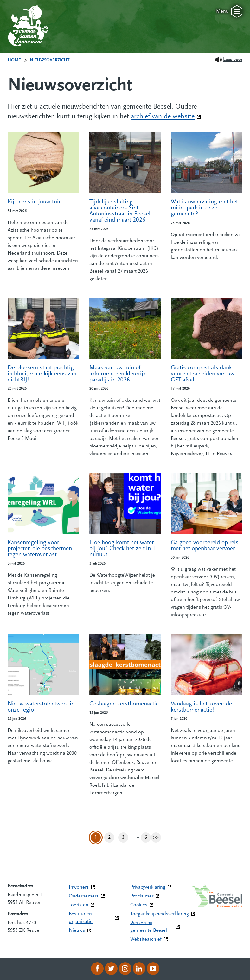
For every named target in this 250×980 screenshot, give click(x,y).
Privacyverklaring (148, 887)
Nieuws (77, 930)
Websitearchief (146, 939)
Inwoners (79, 887)
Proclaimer (142, 896)
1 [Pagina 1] (96, 838)
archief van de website (166, 116)
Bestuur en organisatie (81, 918)
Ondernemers (84, 896)
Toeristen (79, 905)
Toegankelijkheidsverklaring (160, 914)
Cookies (139, 905)
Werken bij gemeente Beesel (149, 927)
